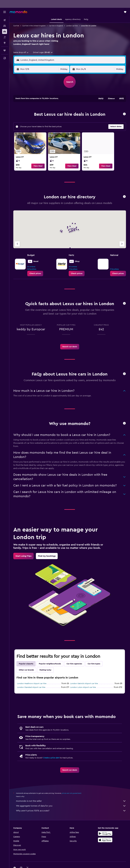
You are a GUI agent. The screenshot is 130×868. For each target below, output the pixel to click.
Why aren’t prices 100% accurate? (71, 811)
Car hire (16, 26)
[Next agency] (122, 244)
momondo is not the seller (71, 801)
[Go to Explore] (5, 43)
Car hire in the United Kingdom (34, 26)
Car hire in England (56, 26)
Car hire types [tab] (94, 664)
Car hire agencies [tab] (74, 664)
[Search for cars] (5, 31)
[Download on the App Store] (105, 840)
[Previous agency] (17, 244)
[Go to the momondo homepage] (18, 12)
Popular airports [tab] (26, 664)
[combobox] (21, 52)
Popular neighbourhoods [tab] (50, 664)
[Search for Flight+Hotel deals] (5, 37)
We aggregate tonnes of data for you (71, 806)
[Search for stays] (5, 26)
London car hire (72, 26)
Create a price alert (51, 758)
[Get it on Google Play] (105, 833)
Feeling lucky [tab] (45, 670)
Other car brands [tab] (26, 670)
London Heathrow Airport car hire (32, 684)
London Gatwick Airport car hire (84, 684)
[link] (30, 151)
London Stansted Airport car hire (31, 687)
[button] (5, 12)
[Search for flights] (5, 20)
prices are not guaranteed (72, 793)
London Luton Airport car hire (83, 687)
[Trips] (5, 50)
